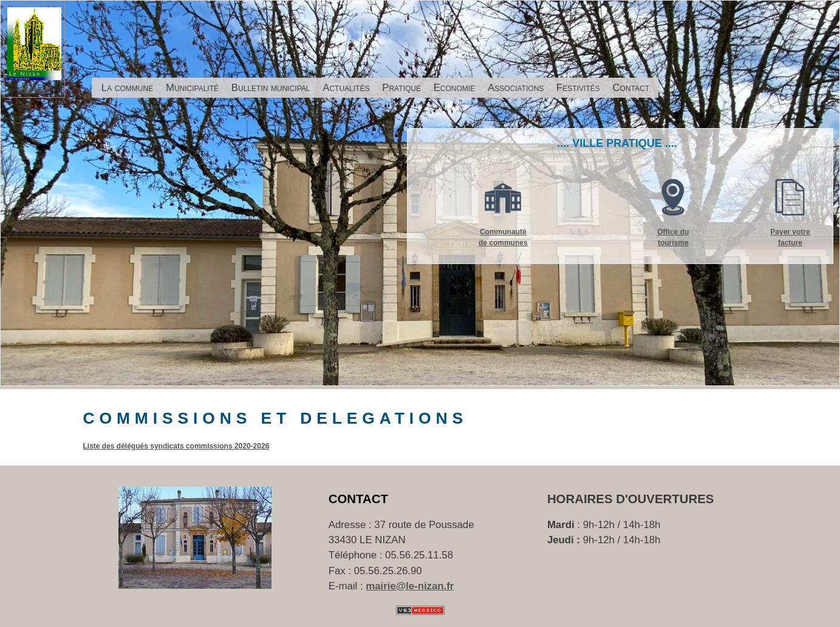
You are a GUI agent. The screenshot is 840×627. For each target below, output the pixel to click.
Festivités (578, 88)
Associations (516, 88)
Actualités (346, 88)
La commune (127, 88)
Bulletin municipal (271, 88)
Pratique (401, 88)
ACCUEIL (34, 90)
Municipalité (192, 88)
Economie (455, 88)
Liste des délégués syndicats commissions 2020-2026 (176, 446)
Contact (631, 88)
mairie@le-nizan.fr (410, 586)
